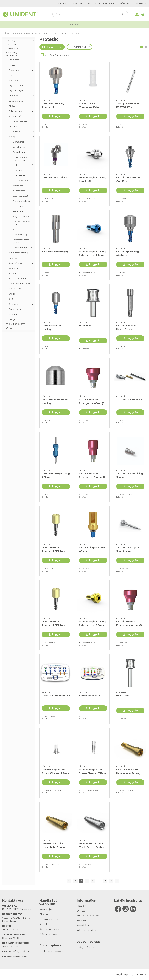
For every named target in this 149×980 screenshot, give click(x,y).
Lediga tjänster (85, 947)
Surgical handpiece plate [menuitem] (22, 223)
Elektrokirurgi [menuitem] (19, 152)
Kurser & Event (79, 25)
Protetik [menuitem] (21, 175)
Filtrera (48, 47)
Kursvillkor (83, 926)
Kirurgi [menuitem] (19, 170)
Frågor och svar (48, 934)
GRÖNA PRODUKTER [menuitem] (15, 324)
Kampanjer (132, 25)
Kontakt (141, 4)
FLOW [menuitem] (12, 106)
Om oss (78, 4)
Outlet (74, 33)
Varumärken (107, 25)
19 (111, 881)
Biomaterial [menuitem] (18, 142)
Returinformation (50, 929)
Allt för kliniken (48, 25)
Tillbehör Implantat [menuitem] (25, 181)
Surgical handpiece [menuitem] (22, 216)
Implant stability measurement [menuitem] (20, 159)
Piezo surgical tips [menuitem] (21, 201)
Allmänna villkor (49, 919)
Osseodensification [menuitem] (22, 196)
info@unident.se (22, 952)
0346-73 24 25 (10, 947)
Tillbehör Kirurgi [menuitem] (20, 235)
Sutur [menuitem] (15, 229)
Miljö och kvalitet (87, 931)
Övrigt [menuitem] (12, 320)
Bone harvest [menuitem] (19, 147)
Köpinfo (125, 4)
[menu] (19, 184)
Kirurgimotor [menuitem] (19, 191)
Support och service (101, 4)
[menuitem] (19, 41)
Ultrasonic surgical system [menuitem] (21, 241)
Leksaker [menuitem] (13, 258)
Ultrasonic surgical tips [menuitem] (23, 248)
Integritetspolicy (124, 975)
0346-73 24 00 (11, 930)
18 (105, 881)
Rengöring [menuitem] (18, 211)
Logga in (58, 116)
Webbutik (19, 24)
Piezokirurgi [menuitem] (18, 206)
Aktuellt (62, 4)
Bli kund (44, 914)
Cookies (142, 975)
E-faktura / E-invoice (51, 951)
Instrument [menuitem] (18, 186)
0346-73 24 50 (10, 938)
